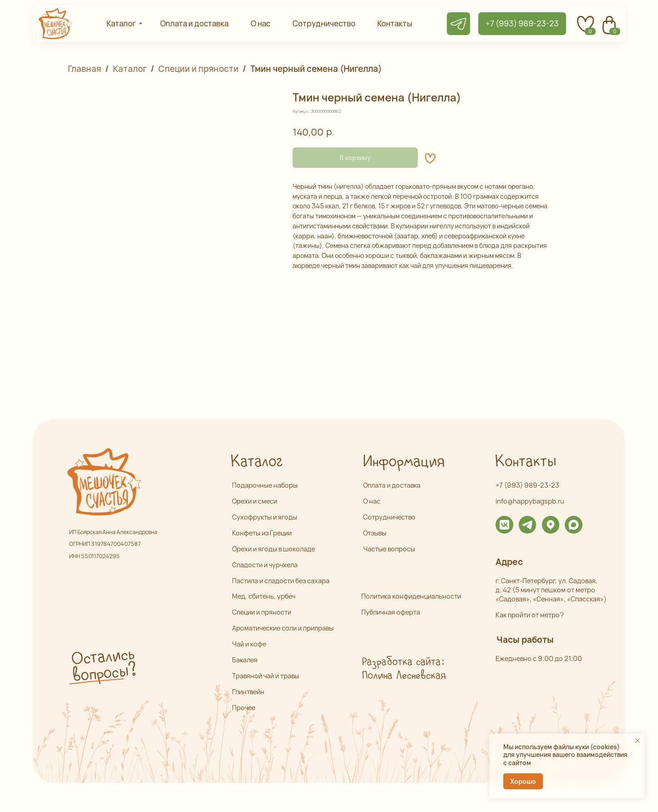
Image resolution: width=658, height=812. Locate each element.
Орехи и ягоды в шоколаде (273, 549)
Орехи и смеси (255, 501)
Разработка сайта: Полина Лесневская (403, 669)
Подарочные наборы (265, 485)
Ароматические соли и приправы (283, 628)
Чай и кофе (249, 644)
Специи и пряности (198, 69)
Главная (84, 69)
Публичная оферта (391, 612)
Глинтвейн (248, 692)
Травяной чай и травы (266, 676)
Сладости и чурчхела (265, 565)
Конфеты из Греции (262, 533)
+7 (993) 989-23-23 (527, 485)
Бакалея (245, 660)
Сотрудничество (389, 517)
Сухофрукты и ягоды (265, 517)
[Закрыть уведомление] (638, 741)
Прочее (244, 708)
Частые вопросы (389, 549)
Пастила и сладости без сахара (281, 581)
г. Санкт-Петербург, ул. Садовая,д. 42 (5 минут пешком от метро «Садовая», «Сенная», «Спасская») (551, 590)
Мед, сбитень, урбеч (264, 596)
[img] (504, 525)
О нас (372, 501)
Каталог (130, 69)
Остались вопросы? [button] (103, 666)
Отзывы (375, 533)
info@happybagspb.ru (530, 501)
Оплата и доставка (392, 485)
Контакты (525, 462)
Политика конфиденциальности (411, 596)
